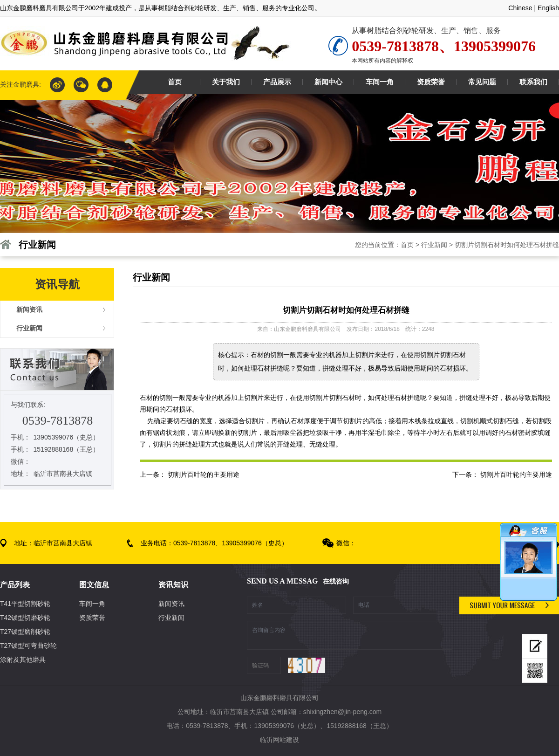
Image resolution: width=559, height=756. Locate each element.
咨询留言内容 (350, 635)
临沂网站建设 (279, 740)
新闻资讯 (171, 604)
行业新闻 (434, 245)
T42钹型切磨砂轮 (25, 618)
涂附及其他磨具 (23, 660)
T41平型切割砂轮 (25, 604)
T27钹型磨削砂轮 (25, 632)
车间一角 (92, 604)
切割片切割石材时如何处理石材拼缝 (507, 245)
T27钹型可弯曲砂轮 (28, 646)
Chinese (520, 8)
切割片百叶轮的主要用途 (516, 474)
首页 (407, 245)
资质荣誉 (92, 618)
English (548, 8)
